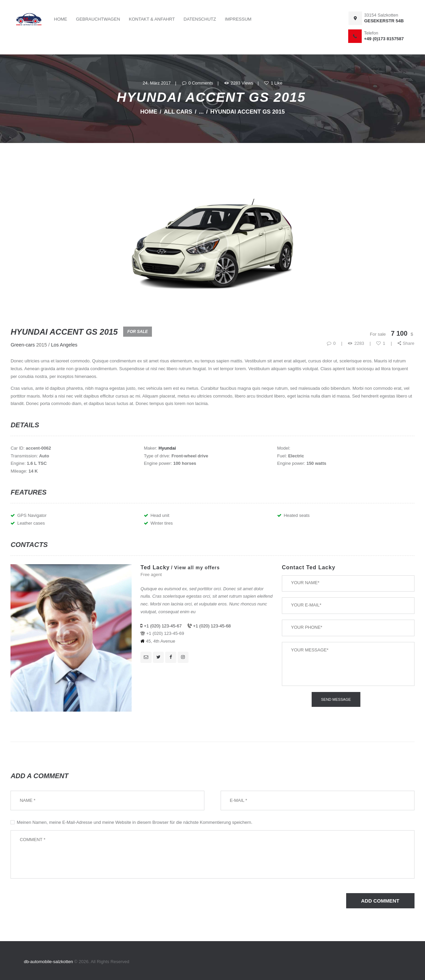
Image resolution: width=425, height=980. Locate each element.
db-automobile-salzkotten (49, 962)
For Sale (138, 332)
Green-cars (23, 345)
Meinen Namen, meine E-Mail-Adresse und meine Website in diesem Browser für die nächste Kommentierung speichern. (135, 822)
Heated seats (297, 515)
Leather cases (31, 523)
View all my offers (197, 568)
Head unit (160, 515)
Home (149, 112)
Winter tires (162, 523)
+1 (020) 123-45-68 (212, 626)
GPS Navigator (32, 515)
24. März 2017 (156, 83)
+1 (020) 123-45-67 (163, 626)
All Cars (178, 112)
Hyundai (167, 448)
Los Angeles (64, 345)
